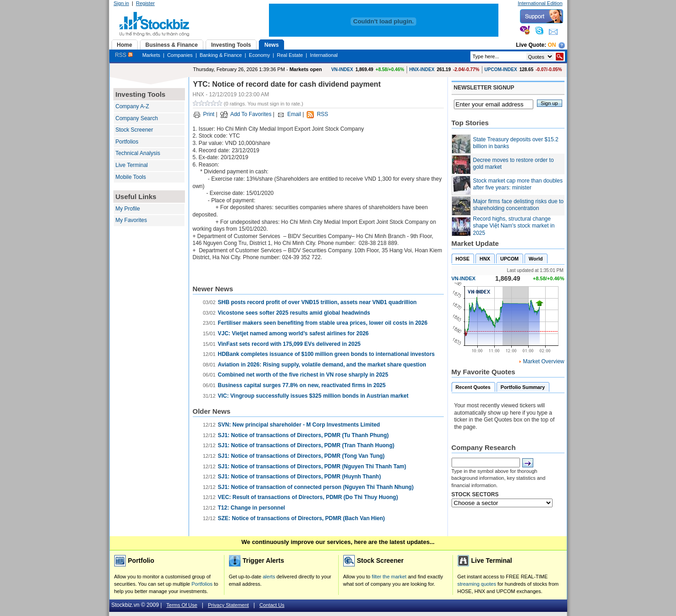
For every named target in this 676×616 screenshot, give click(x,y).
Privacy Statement (228, 605)
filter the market (389, 577)
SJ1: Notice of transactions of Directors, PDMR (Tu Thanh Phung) (303, 435)
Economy (259, 55)
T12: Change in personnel (252, 508)
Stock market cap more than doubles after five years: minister (518, 184)
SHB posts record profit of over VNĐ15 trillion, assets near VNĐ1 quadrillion (317, 302)
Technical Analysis (138, 153)
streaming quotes (477, 584)
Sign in (122, 3)
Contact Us (272, 605)
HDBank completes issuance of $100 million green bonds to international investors (327, 354)
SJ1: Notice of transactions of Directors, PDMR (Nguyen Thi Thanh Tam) (312, 466)
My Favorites (131, 220)
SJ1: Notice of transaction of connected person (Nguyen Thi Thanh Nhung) (316, 487)
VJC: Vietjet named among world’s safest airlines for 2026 (293, 333)
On (552, 45)
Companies (180, 55)
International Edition (540, 3)
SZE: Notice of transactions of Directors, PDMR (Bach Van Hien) (302, 518)
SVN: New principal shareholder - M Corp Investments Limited (299, 425)
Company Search (137, 118)
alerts (269, 577)
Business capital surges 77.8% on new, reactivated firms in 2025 (302, 385)
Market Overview (543, 361)
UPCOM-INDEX (501, 69)
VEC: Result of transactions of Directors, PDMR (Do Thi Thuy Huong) (308, 497)
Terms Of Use (182, 605)
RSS (124, 55)
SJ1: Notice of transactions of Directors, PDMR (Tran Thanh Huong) (306, 445)
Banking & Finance (221, 55)
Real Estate (290, 55)
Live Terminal (132, 165)
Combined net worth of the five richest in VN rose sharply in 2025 (303, 375)
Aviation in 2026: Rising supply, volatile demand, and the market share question (322, 365)
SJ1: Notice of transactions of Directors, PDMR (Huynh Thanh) (299, 477)
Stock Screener (134, 130)
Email (294, 114)
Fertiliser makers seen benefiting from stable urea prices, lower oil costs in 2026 (323, 323)
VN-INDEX (342, 69)
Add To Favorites (251, 114)
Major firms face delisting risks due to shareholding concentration (518, 205)
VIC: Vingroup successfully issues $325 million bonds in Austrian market (313, 396)
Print (209, 114)
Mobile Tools (131, 177)
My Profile (128, 209)
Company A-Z (132, 106)
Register (145, 3)
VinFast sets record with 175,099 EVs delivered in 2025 (289, 344)
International (324, 55)
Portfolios (127, 142)
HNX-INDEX (422, 69)
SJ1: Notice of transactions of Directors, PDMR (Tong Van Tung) (302, 456)
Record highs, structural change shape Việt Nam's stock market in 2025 (514, 226)
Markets (151, 55)
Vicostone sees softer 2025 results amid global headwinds (294, 313)
